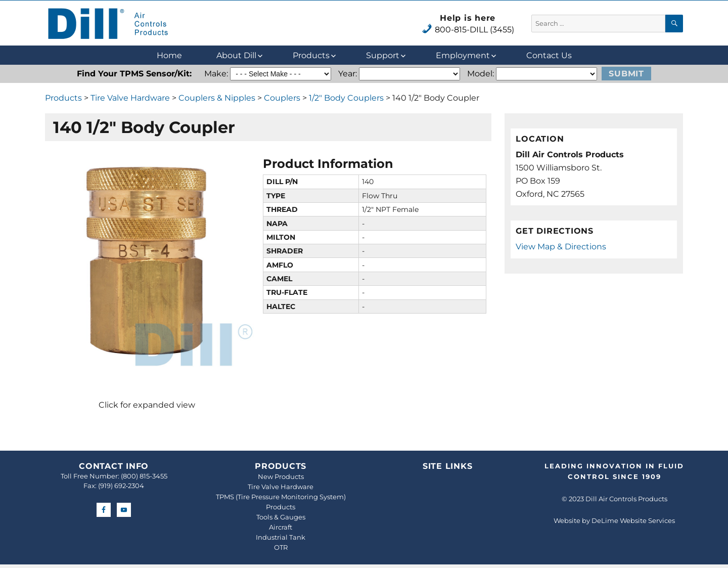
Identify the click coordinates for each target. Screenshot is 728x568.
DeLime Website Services (633, 520)
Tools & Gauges (281, 517)
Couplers (282, 98)
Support (383, 55)
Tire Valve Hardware (130, 98)
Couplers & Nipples (217, 98)
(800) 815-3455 (144, 476)
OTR (281, 547)
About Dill (236, 55)
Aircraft (281, 527)
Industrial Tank (281, 537)
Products (311, 55)
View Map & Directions (561, 247)
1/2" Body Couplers (346, 98)
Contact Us (549, 55)
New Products (281, 476)
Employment (463, 55)
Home (169, 55)
